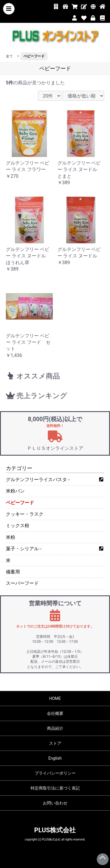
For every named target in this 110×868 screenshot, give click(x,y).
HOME (55, 698)
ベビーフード (20, 503)
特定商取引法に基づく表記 (55, 788)
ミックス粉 (18, 526)
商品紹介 (55, 728)
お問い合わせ (55, 803)
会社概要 (55, 713)
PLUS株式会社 (55, 830)
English (55, 758)
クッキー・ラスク (25, 514)
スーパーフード (22, 583)
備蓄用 (13, 572)
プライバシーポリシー (55, 773)
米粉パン (15, 491)
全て (9, 56)
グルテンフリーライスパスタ (38, 480)
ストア (55, 743)
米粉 (11, 537)
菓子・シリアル (24, 549)
